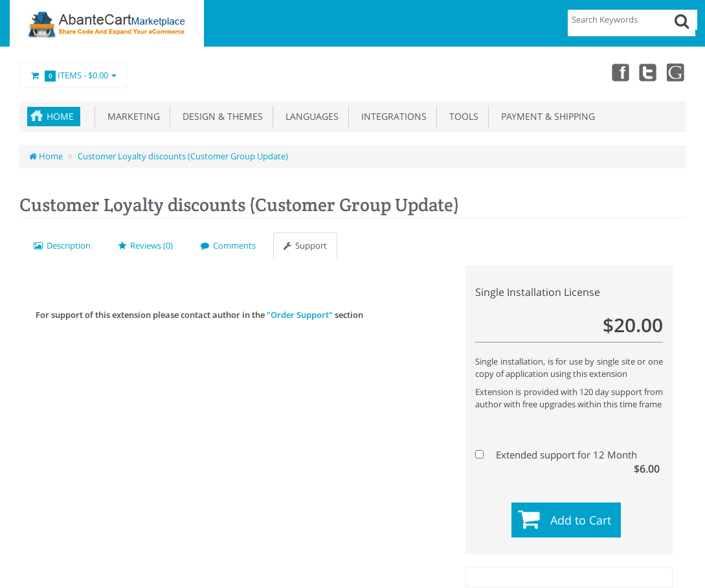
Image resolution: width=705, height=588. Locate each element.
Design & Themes (220, 116)
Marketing (131, 116)
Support (305, 245)
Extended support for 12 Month (567, 455)
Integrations (391, 116)
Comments (228, 245)
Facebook (620, 72)
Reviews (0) (146, 245)
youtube (677, 72)
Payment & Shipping (545, 116)
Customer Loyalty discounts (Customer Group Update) (183, 156)
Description (62, 245)
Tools (461, 116)
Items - (73, 76)
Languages (309, 116)
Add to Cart (581, 520)
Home (60, 116)
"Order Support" (300, 315)
